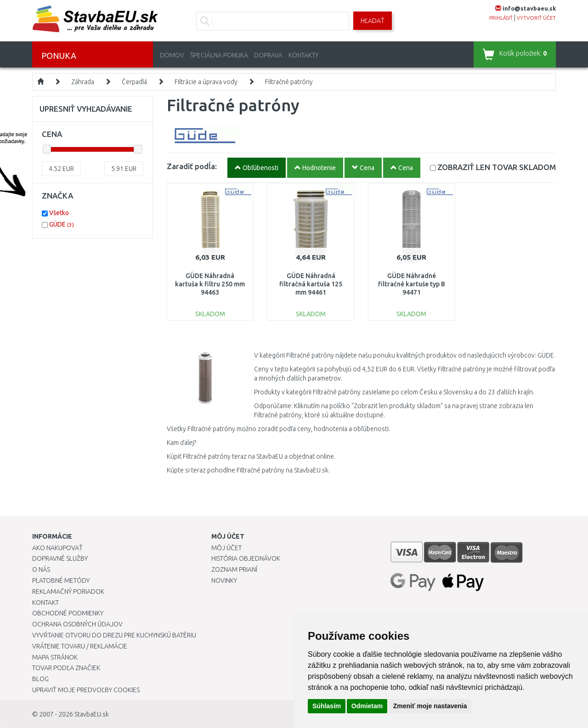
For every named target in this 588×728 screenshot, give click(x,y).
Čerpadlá (134, 82)
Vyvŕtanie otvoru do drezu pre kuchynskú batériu (114, 635)
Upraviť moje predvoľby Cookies (86, 690)
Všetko (59, 213)
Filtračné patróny (289, 82)
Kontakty (303, 55)
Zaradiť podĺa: (192, 166)
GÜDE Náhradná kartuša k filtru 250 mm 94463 (210, 284)
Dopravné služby (60, 558)
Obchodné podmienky (68, 613)
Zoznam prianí (234, 569)
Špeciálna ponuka (219, 55)
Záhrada (83, 82)
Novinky (224, 580)
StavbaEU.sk (92, 714)
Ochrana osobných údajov (77, 624)
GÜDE (62, 224)
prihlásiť (501, 18)
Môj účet (226, 548)
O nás (41, 569)
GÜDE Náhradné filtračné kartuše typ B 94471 (412, 284)
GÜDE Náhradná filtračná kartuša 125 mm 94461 (311, 284)
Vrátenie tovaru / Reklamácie (80, 646)
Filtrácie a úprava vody (206, 82)
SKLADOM (497, 167)
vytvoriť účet (536, 18)
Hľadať (373, 21)
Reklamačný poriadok (68, 591)
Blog (40, 679)
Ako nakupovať (57, 548)
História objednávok (246, 558)
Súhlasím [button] (327, 706)
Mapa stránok (55, 657)
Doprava (268, 55)
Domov (172, 55)
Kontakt (45, 603)
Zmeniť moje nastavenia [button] (430, 706)
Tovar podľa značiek (66, 668)
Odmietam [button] (367, 706)
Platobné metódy (61, 580)
